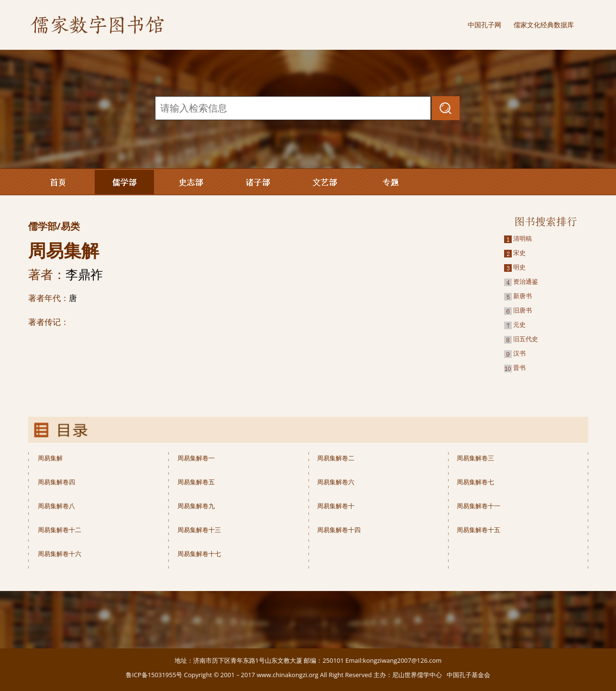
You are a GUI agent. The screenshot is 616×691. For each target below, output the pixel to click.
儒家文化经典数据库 (544, 25)
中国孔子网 (484, 25)
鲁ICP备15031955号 (154, 675)
